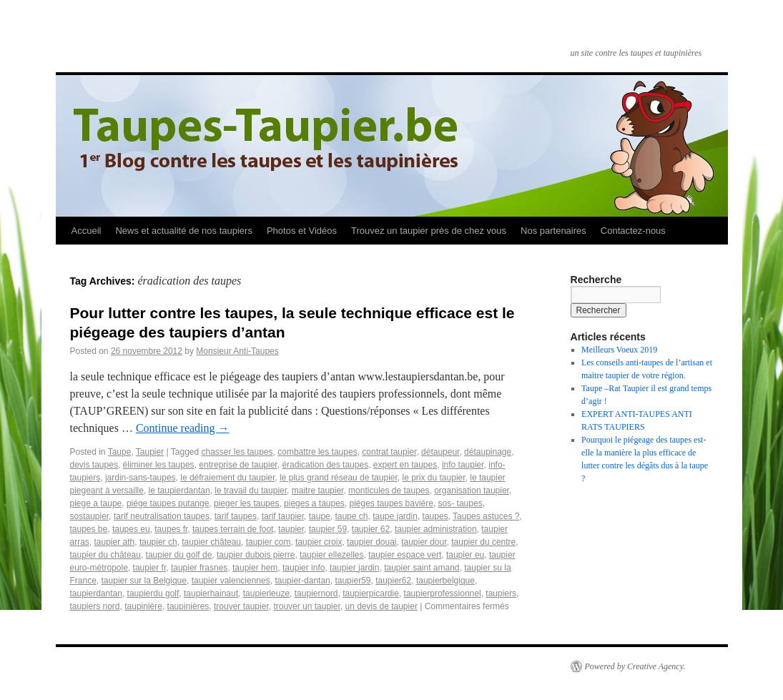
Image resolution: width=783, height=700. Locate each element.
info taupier (463, 465)
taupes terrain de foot (233, 529)
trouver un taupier (306, 606)
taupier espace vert (405, 555)
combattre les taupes (317, 452)
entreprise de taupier (238, 465)
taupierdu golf (153, 593)
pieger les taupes (246, 503)
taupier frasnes (199, 568)
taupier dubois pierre (256, 555)
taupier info (304, 568)
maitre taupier (318, 491)
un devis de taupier (381, 606)
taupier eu (465, 555)
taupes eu (131, 529)
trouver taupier (241, 606)
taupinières (188, 606)
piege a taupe (96, 503)
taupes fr (171, 529)
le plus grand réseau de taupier (339, 478)
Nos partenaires (553, 231)
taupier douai (371, 542)
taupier (291, 529)
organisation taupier (472, 491)
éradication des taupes (325, 465)
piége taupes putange (168, 503)
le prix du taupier (434, 478)
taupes (435, 516)
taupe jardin (395, 516)
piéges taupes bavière (391, 503)
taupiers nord (95, 606)
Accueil (87, 231)
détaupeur (440, 452)
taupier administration (436, 529)
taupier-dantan (302, 581)
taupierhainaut (211, 593)
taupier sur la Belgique (144, 581)
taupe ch (351, 516)
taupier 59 (328, 529)
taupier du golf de (179, 555)
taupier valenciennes (231, 581)
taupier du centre (483, 542)
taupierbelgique (445, 581)
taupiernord (316, 593)
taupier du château (105, 555)
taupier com (269, 542)
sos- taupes (461, 503)
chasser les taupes (237, 452)
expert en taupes (405, 465)
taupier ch (158, 542)
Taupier (150, 452)
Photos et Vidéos (302, 231)
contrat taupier (389, 452)
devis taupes (94, 465)
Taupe (120, 452)
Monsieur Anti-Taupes (237, 351)
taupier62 (393, 581)
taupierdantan (96, 593)
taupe (320, 516)
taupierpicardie (371, 593)
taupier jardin (354, 568)
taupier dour (424, 542)
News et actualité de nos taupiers (184, 231)
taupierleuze (266, 593)
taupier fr (150, 568)
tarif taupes (236, 516)
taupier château (211, 542)
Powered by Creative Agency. (635, 666)
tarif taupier (283, 516)
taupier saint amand (422, 568)
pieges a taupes (314, 503)
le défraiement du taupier (227, 478)
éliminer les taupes (159, 465)
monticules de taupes (389, 491)
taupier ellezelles (331, 555)
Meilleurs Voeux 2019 (619, 350)
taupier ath (115, 542)
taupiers (501, 593)
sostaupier (90, 516)
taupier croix (319, 542)
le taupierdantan (179, 491)
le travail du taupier (251, 491)
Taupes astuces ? (486, 516)
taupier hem (255, 568)
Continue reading (183, 428)
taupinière (143, 606)
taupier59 (353, 581)
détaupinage (488, 452)
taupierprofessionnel (443, 593)
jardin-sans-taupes (141, 478)
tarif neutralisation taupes (162, 516)
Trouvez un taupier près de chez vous (429, 231)
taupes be (89, 529)
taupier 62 (371, 529)
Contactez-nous (633, 231)
